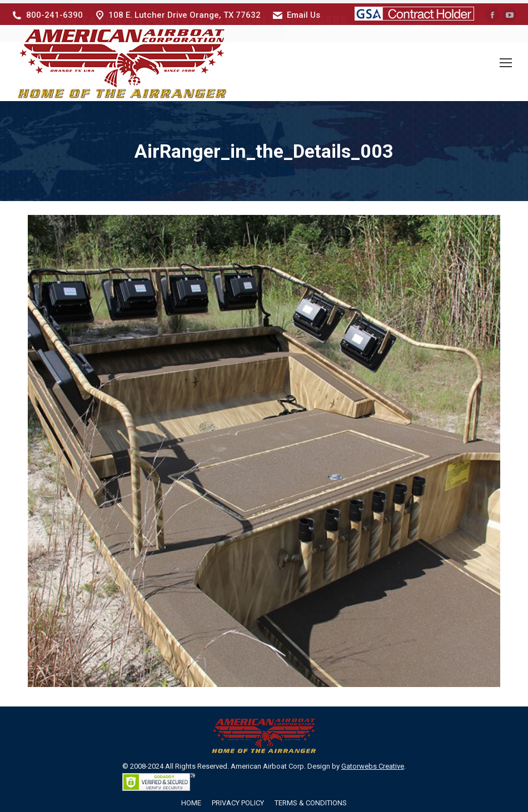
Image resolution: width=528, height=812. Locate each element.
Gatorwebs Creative (373, 763)
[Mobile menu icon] (506, 60)
